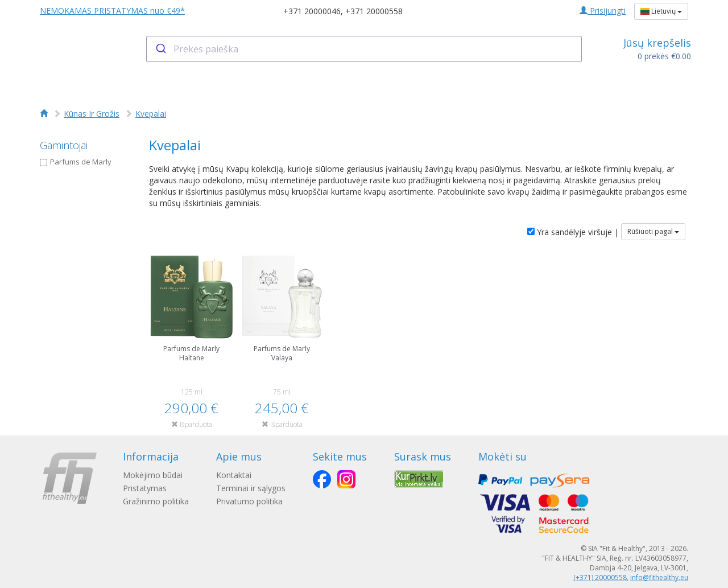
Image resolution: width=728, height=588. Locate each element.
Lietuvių (661, 11)
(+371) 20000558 (600, 577)
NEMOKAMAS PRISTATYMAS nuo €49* (112, 11)
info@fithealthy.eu (659, 577)
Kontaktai (234, 475)
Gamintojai (64, 145)
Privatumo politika (249, 501)
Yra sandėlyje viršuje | (573, 232)
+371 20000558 (374, 11)
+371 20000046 (312, 11)
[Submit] (160, 49)
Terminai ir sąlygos (251, 488)
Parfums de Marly (76, 162)
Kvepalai (151, 114)
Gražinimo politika (156, 501)
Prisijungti (603, 11)
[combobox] (364, 49)
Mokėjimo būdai (153, 475)
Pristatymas (145, 488)
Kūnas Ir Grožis (92, 114)
